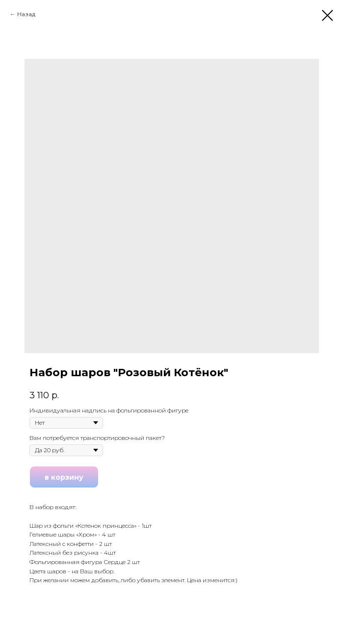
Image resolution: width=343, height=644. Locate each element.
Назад (26, 14)
